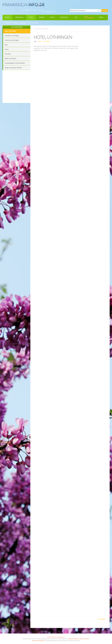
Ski (76, 17)
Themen (42, 17)
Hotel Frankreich (84, 639)
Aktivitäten (64, 17)
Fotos (52, 17)
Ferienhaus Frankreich (38, 640)
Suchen (105, 11)
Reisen (7, 17)
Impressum (55, 637)
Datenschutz (61, 637)
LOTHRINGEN (16, 27)
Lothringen (23, 23)
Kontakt (49, 637)
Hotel (31, 17)
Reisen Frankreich (74, 639)
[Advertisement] (16, 87)
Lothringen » (102, 619)
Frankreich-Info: (9, 23)
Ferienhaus (19, 17)
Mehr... (102, 17)
